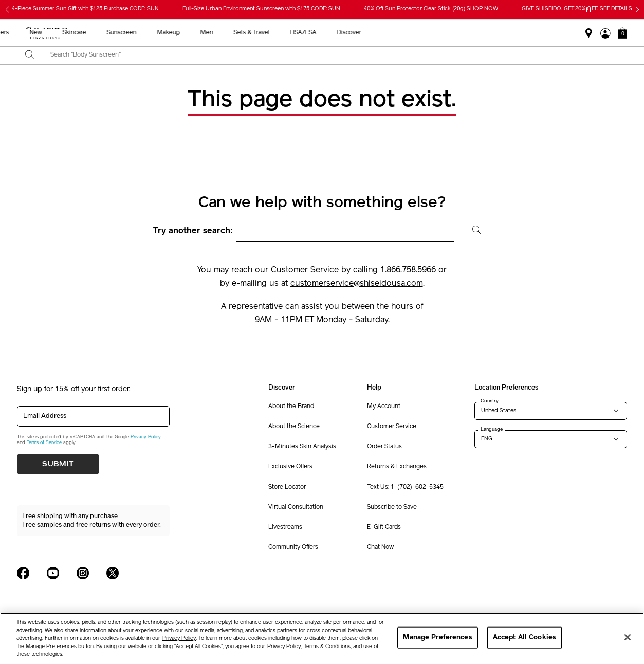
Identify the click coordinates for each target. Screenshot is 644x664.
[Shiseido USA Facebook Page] (23, 573)
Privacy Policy (146, 437)
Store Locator (287, 487)
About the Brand (291, 407)
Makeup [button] (328, 33)
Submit (58, 464)
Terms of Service (44, 443)
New (196, 33)
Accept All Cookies (525, 638)
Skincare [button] (234, 33)
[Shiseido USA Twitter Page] (113, 573)
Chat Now (380, 547)
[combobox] (331, 56)
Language (492, 429)
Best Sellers (152, 33)
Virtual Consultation (296, 507)
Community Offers (293, 547)
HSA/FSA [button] (463, 33)
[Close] (628, 637)
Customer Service (392, 427)
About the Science (294, 427)
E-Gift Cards (384, 527)
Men (367, 33)
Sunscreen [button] (282, 33)
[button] (623, 33)
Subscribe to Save (392, 507)
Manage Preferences (437, 638)
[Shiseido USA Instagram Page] (83, 573)
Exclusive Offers (290, 467)
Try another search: (193, 231)
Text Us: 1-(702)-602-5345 (405, 487)
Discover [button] (509, 33)
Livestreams (285, 527)
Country (490, 401)
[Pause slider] (588, 10)
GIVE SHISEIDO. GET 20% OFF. (577, 9)
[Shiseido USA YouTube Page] (53, 573)
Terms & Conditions (327, 647)
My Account (384, 407)
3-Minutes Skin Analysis (302, 447)
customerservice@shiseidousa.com (357, 284)
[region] (322, 638)
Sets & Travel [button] (412, 33)
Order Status (384, 447)
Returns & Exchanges (397, 467)
